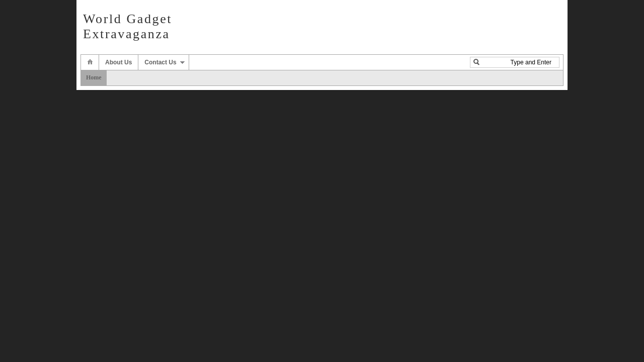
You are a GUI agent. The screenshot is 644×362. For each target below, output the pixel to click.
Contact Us (160, 62)
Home (94, 77)
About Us (118, 62)
